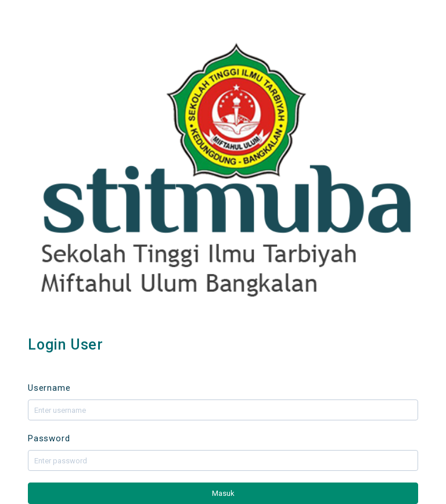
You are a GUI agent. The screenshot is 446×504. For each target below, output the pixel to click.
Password (49, 438)
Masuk (223, 493)
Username (49, 388)
